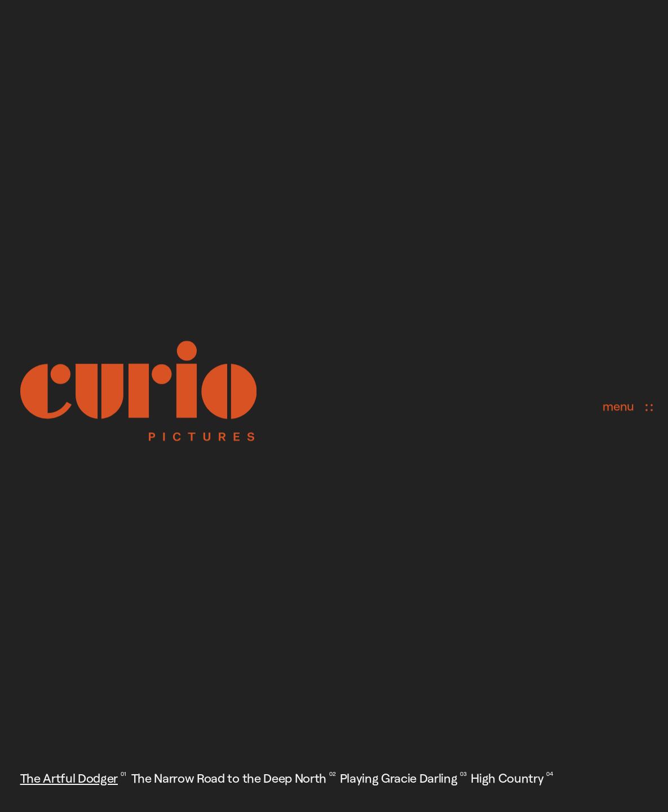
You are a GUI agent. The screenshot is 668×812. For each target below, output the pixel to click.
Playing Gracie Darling (399, 778)
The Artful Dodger (69, 778)
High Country (507, 778)
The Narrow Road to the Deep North (229, 778)
